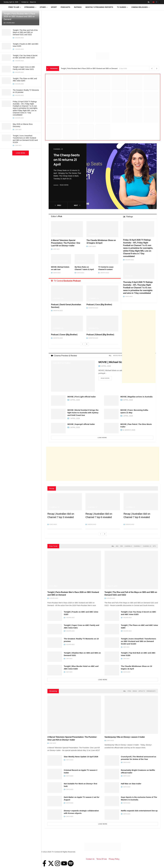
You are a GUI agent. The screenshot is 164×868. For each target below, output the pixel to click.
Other (43, 7)
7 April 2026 (74, 418)
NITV (154, 546)
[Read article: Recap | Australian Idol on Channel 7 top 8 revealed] (141, 502)
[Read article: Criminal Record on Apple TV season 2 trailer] (55, 774)
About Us (33, 2)
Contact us (25, 2)
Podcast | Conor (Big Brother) (64, 335)
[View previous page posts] (82, 344)
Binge (135, 691)
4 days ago (79, 273)
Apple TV (142, 691)
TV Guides (122, 7)
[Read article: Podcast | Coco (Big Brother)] (102, 293)
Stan (129, 691)
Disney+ (57, 234)
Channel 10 (58, 149)
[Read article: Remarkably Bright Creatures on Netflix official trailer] (112, 774)
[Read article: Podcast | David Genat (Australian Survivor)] (67, 293)
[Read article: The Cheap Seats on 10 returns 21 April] (122, 176)
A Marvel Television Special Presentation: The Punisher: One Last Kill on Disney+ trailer (66, 243)
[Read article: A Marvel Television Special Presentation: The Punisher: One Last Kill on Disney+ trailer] (67, 229)
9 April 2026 (105, 366)
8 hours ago (69, 631)
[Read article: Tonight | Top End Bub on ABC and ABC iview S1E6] (112, 657)
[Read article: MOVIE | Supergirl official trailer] (58, 428)
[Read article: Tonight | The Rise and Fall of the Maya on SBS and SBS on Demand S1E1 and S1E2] (131, 570)
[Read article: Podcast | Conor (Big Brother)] (67, 324)
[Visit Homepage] (4, 7)
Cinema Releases (140, 7)
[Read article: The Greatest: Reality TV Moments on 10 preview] (55, 643)
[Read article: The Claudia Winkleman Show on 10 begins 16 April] (102, 229)
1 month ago (104, 273)
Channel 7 (81, 261)
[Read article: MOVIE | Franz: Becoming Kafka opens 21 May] (111, 414)
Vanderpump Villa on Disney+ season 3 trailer (125, 737)
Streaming (29, 7)
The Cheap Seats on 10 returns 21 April (67, 160)
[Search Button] (149, 2)
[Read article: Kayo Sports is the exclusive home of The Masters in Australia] (112, 801)
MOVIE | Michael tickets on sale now (120, 362)
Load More (21, 153)
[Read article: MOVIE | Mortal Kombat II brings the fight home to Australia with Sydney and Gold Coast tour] (58, 414)
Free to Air (14, 7)
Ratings (78, 7)
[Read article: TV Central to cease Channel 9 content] (108, 259)
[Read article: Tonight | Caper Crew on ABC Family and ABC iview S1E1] (55, 629)
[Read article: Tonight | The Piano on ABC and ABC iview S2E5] (112, 629)
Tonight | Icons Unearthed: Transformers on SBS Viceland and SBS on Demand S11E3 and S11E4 (139, 641)
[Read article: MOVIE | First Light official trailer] (58, 401)
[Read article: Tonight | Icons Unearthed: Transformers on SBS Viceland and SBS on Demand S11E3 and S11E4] (112, 643)
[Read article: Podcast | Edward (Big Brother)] (102, 324)
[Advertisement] (103, 29)
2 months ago (57, 311)
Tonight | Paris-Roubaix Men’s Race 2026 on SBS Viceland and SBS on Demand (19, 16)
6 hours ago (53, 598)
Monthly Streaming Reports (99, 7)
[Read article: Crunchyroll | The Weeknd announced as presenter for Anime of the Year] (112, 761)
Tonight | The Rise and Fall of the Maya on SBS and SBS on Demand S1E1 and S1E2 (25, 32)
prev (58, 205)
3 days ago (56, 273)
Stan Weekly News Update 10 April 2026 (81, 757)
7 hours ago (69, 618)
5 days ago (126, 814)
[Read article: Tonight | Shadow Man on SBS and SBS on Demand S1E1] (55, 657)
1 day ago (55, 249)
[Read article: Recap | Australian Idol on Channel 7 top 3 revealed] (65, 502)
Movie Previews (60, 261)
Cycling (53, 586)
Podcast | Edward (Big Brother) (100, 335)
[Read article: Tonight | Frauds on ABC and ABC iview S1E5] (55, 616)
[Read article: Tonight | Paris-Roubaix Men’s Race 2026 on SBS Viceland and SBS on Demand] (74, 570)
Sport (54, 7)
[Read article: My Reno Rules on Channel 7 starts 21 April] (85, 259)
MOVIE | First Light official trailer (82, 397)
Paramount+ (151, 691)
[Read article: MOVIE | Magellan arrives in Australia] (111, 401)
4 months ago (92, 308)
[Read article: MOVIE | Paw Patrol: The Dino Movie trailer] (111, 428)
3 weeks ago (129, 524)
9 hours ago (129, 260)
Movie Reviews (119, 356)
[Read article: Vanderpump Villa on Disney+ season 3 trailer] (131, 715)
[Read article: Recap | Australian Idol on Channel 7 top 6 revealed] (103, 502)
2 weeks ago (91, 524)
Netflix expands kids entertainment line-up (139, 811)
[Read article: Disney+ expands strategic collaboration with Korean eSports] (55, 815)
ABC (117, 546)
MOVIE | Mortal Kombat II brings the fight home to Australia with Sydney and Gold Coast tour (83, 413)
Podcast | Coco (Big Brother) (99, 305)
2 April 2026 (74, 427)
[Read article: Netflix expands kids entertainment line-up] (112, 815)
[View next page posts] (87, 344)
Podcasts (65, 7)
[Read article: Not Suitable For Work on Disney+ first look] (55, 788)
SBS (122, 546)
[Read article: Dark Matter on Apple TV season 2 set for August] (55, 801)
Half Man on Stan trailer (131, 784)
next (77, 205)
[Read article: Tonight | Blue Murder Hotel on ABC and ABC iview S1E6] (55, 670)
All (110, 356)
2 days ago (91, 246)
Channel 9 (105, 261)
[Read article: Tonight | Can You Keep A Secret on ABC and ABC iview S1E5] (112, 616)
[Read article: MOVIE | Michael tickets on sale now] (61, 259)
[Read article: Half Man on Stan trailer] (112, 788)
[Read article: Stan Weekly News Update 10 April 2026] (55, 761)
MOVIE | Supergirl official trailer (81, 424)
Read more (64, 185)
